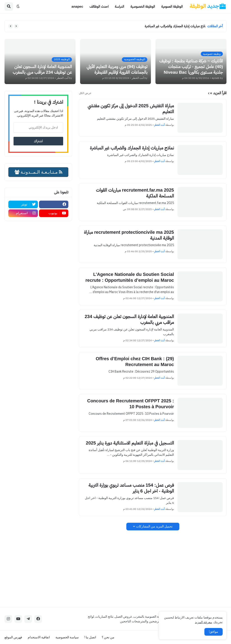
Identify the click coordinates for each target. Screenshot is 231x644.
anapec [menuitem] (77, 6)
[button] (18, 7)
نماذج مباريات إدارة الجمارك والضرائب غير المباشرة (174, 26)
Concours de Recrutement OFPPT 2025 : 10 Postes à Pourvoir (131, 404)
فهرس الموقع (13, 637)
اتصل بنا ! (90, 637)
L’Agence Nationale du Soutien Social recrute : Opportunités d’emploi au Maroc (130, 277)
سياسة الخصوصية (67, 637)
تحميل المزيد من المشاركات (154, 526)
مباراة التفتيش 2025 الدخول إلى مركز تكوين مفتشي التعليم (131, 109)
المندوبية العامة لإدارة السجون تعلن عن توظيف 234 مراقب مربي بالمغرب (129, 319)
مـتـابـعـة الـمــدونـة (38, 172)
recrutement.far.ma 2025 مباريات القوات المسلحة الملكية (135, 193)
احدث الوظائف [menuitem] (99, 6)
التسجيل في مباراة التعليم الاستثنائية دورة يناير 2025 (130, 443)
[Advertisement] (153, 569)
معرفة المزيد (203, 622)
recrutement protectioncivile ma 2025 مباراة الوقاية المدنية (129, 235)
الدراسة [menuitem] (119, 6)
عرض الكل (85, 93)
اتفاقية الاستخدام (39, 637)
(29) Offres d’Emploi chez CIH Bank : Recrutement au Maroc (135, 362)
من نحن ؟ (108, 637)
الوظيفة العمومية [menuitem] (172, 6)
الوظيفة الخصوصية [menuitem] (143, 6)
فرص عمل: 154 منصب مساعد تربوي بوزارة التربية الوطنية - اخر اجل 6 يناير (131, 488)
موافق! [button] (214, 632)
